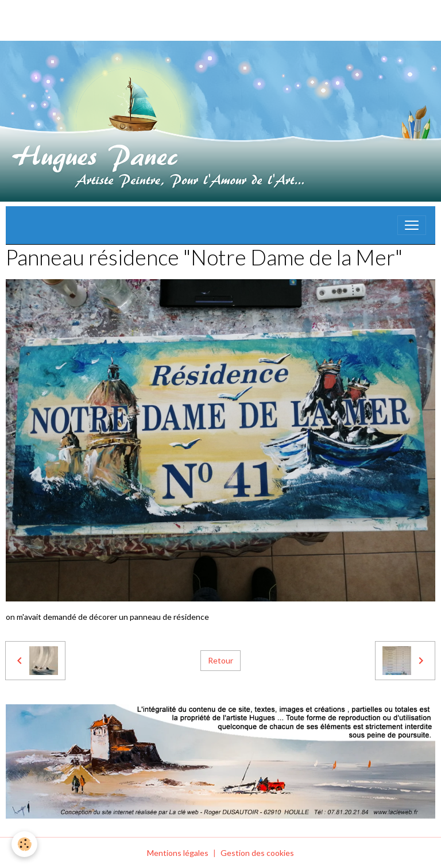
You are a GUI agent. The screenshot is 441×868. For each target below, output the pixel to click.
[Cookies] (24, 844)
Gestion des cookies (257, 853)
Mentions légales (178, 853)
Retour (220, 660)
